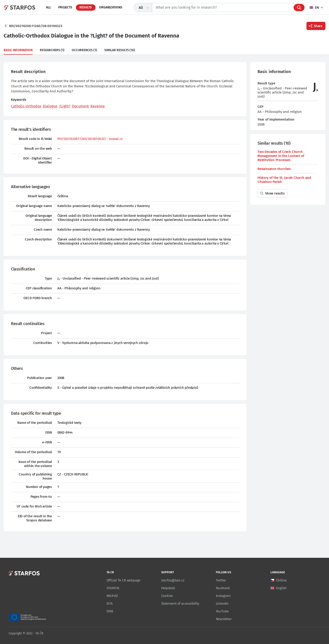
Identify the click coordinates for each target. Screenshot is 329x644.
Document (80, 106)
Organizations (111, 7)
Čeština (281, 580)
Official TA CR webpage (124, 580)
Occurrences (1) (84, 50)
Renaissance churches (274, 169)
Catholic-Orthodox (26, 106)
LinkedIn (222, 604)
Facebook (223, 588)
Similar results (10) (120, 50)
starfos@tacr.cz (173, 580)
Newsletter (224, 619)
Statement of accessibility (180, 604)
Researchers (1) (52, 50)
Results (86, 7)
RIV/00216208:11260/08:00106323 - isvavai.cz (90, 139)
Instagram (223, 596)
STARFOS (113, 588)
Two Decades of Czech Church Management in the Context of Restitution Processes (281, 156)
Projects (65, 7)
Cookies (167, 596)
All (48, 7)
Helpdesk (168, 588)
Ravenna (98, 106)
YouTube (222, 611)
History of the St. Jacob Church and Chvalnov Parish (284, 180)
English (281, 588)
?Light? (65, 106)
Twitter (221, 580)
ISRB (110, 611)
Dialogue (50, 106)
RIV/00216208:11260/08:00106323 (36, 26)
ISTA (110, 604)
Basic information (18, 50)
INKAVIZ (112, 596)
